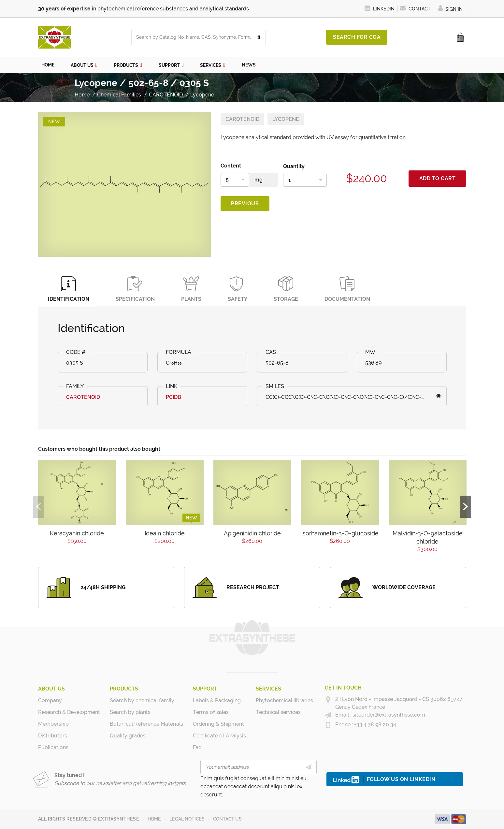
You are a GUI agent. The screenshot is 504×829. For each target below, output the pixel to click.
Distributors (53, 736)
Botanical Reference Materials (146, 724)
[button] (84, 65)
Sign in (450, 9)
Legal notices (187, 819)
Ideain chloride (165, 533)
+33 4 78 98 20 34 (374, 725)
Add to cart (438, 178)
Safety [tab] (238, 289)
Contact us (227, 819)
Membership (53, 724)
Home (154, 819)
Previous (245, 204)
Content (231, 166)
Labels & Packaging (217, 700)
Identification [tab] (69, 289)
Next (466, 507)
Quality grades (128, 736)
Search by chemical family (142, 700)
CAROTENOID (242, 119)
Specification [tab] (135, 289)
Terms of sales (211, 712)
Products (124, 689)
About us (51, 689)
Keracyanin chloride (77, 533)
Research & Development (69, 712)
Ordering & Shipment (218, 724)
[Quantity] (305, 180)
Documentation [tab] (347, 289)
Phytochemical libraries (284, 700)
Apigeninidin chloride (252, 533)
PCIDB (173, 397)
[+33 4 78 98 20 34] (328, 725)
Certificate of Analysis (219, 736)
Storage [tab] (286, 289)
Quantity (294, 166)
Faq (197, 747)
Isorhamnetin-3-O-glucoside (340, 533)
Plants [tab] (191, 289)
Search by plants (130, 712)
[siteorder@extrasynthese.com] (328, 715)
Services (268, 689)
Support (205, 689)
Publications (53, 747)
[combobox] (192, 37)
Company (50, 700)
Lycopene (286, 119)
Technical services (278, 712)
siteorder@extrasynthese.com (388, 715)
